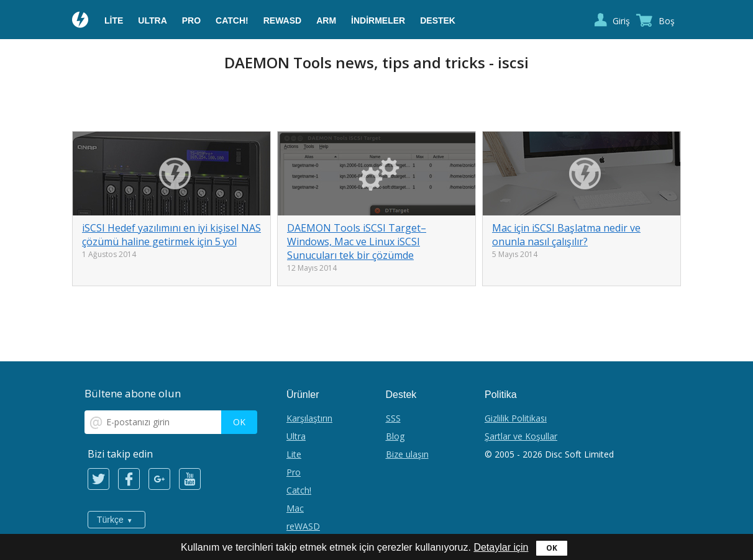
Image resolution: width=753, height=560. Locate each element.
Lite (114, 20)
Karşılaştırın (309, 418)
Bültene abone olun (133, 393)
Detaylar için (501, 547)
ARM (326, 20)
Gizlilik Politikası (516, 418)
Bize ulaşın (407, 454)
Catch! (232, 20)
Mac (295, 508)
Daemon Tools (81, 21)
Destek (438, 20)
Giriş (621, 21)
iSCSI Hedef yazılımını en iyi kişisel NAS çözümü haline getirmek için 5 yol (171, 235)
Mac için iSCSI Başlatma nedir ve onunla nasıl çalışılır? (566, 235)
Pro (191, 20)
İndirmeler (378, 20)
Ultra (152, 20)
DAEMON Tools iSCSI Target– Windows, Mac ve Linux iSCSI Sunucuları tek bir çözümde (357, 242)
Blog (395, 436)
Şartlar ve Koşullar (521, 436)
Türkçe (110, 520)
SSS (393, 418)
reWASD (282, 20)
